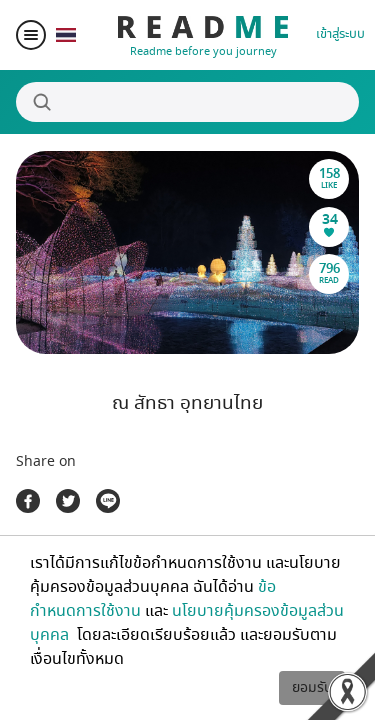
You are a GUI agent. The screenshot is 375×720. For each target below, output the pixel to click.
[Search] (187, 102)
